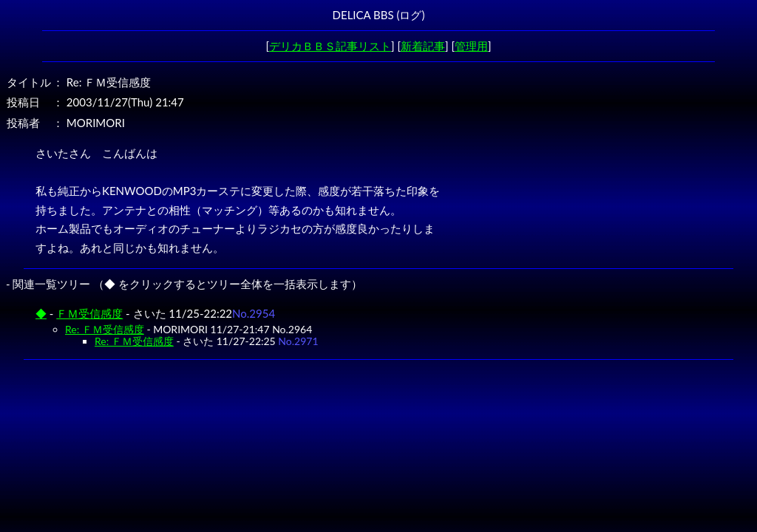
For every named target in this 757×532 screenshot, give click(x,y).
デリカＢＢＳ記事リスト (330, 46)
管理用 (471, 46)
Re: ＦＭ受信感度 (105, 329)
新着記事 (423, 46)
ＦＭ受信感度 (89, 313)
